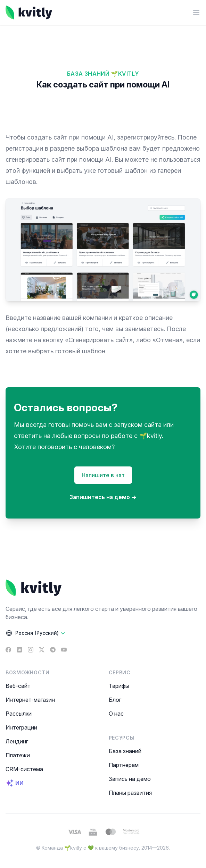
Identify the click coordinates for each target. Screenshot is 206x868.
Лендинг (17, 741)
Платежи (18, 755)
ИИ (15, 783)
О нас (116, 714)
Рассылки (19, 714)
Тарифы (119, 686)
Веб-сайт (18, 686)
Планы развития (130, 793)
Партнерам (124, 765)
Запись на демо (130, 779)
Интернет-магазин (30, 700)
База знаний (125, 751)
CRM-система (24, 769)
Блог (115, 700)
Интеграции (21, 727)
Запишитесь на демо (103, 497)
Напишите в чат (103, 475)
